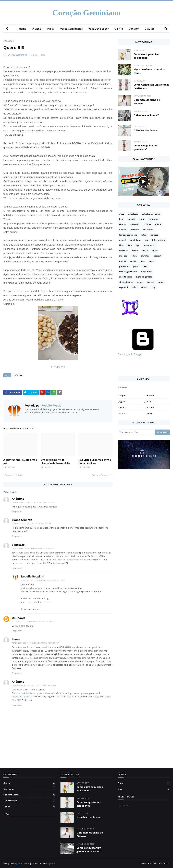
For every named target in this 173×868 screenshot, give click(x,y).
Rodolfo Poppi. (19, 55)
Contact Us (164, 863)
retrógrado (146, 271)
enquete (135, 230)
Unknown (18, 618)
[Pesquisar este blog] (135, 432)
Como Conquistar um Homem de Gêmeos (151, 86)
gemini (123, 240)
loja (138, 245)
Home (143, 863)
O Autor (149, 413)
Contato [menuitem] (134, 29)
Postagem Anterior (14, 475)
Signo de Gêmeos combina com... (149, 71)
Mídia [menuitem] (50, 29)
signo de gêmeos (144, 277)
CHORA (121, 413)
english (123, 230)
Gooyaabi (50, 863)
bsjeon (70, 697)
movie (145, 251)
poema (123, 261)
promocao (124, 266)
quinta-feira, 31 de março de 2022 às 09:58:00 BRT (34, 685)
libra (121, 245)
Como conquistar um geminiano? (146, 147)
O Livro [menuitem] (119, 29)
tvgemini (123, 287)
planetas (145, 256)
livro (130, 245)
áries (122, 214)
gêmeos (154, 235)
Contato (122, 407)
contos (123, 224)
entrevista (148, 230)
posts (152, 261)
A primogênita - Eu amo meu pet (20, 461)
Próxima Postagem (101, 475)
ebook (158, 224)
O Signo (122, 396)
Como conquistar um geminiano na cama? (89, 850)
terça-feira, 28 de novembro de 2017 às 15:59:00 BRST (36, 643)
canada (131, 219)
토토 (97, 697)
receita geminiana (128, 271)
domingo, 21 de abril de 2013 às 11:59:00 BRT (32, 524)
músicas (123, 256)
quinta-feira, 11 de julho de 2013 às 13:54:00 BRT (43, 580)
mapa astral (149, 245)
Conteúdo (150, 396)
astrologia (133, 214)
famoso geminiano (128, 235)
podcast (157, 256)
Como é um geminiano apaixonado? (147, 56)
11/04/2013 (58, 367)
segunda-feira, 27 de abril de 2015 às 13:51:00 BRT (34, 622)
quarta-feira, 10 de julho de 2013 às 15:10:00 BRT (34, 548)
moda (135, 251)
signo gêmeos (126, 282)
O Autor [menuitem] (149, 29)
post (143, 261)
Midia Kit (149, 407)
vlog (153, 287)
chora (142, 219)
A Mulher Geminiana (146, 130)
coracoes (134, 224)
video (134, 287)
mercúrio (124, 251)
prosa (136, 266)
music (155, 251)
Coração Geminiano (86, 13)
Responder (17, 511)
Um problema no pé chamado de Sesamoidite (56, 461)
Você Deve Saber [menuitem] (98, 29)
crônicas (9, 41)
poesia (133, 261)
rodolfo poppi (126, 277)
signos (140, 282)
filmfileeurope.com (35, 693)
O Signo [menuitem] (37, 29)
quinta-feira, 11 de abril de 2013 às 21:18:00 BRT (33, 502)
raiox (145, 266)
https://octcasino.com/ (23, 697)
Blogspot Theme (21, 863)
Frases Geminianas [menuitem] (71, 29)
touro (160, 282)
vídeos (144, 287)
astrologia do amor (151, 214)
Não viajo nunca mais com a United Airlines (95, 461)
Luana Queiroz (22, 520)
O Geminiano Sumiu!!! (146, 115)
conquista (153, 219)
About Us (152, 863)
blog (121, 219)
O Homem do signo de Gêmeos (147, 102)
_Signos (121, 401)
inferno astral (159, 240)
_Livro (148, 401)
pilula (134, 256)
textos (150, 282)
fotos (144, 235)
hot (146, 240)
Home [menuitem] (23, 29)
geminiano (135, 240)
